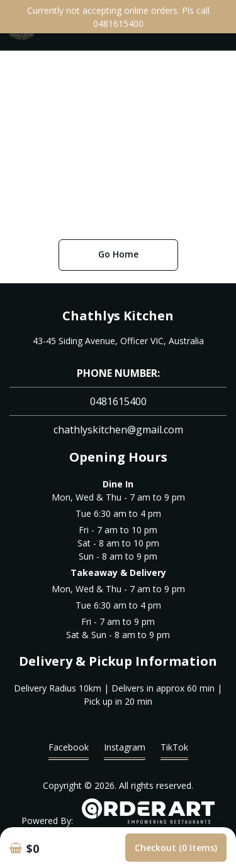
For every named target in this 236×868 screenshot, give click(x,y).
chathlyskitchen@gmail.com (118, 430)
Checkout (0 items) (176, 848)
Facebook (69, 750)
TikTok (174, 750)
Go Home (118, 254)
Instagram (125, 750)
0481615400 (118, 401)
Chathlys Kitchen (118, 316)
